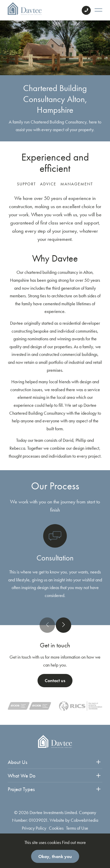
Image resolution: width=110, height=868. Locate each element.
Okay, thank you (55, 856)
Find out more (74, 842)
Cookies (56, 828)
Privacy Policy (34, 828)
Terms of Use (77, 828)
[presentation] (47, 625)
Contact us (55, 680)
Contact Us (86, 10)
